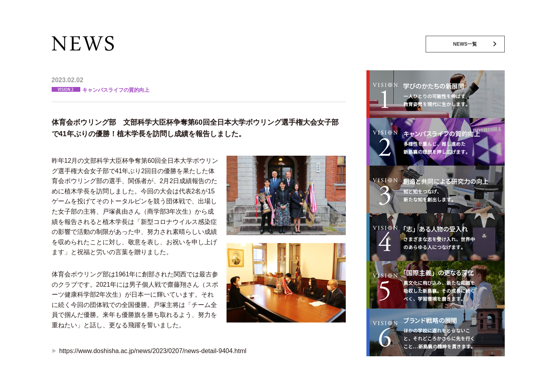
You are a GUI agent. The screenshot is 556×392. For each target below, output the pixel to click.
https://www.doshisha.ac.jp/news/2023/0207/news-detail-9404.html (153, 351)
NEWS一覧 (465, 44)
